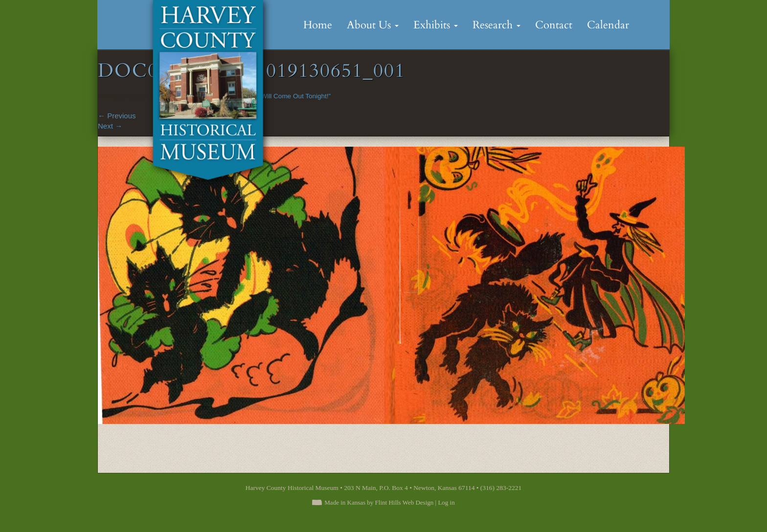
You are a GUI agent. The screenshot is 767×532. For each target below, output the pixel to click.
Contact (554, 25)
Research (496, 25)
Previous (117, 116)
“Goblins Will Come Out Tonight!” (283, 96)
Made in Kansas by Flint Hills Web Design (379, 502)
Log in (446, 502)
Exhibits (436, 25)
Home (318, 25)
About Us (373, 25)
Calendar (608, 25)
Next (110, 126)
